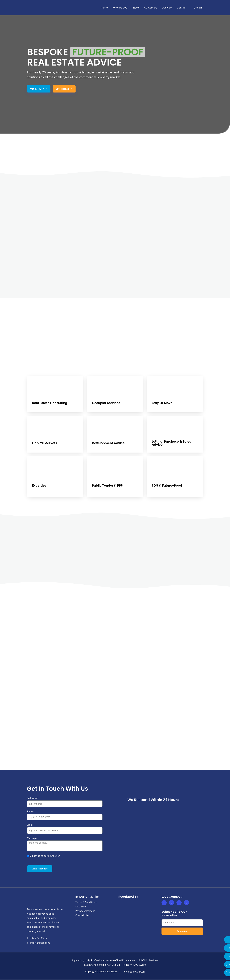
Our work (167, 8)
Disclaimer (81, 907)
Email (30, 825)
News (136, 8)
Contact (182, 8)
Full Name (32, 798)
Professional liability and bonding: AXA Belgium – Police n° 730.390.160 (115, 965)
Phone (31, 812)
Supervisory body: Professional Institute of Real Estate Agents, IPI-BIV (115, 961)
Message (32, 838)
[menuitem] (196, 8)
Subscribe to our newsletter (45, 856)
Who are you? (121, 8)
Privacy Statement (85, 911)
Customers (151, 8)
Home (104, 8)
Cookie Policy (83, 915)
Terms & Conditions (86, 902)
